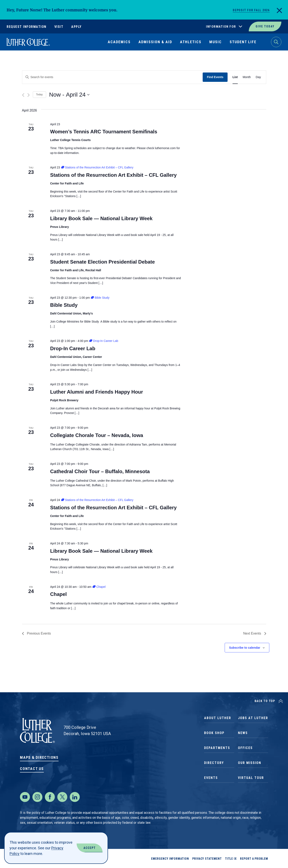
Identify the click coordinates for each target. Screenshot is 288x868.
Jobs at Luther (253, 718)
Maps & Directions (39, 757)
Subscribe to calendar (245, 648)
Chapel (58, 594)
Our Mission (250, 763)
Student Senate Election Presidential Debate (102, 262)
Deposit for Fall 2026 (251, 10)
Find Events (215, 77)
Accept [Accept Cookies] (90, 848)
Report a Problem (254, 859)
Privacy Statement (207, 859)
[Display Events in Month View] (247, 77)
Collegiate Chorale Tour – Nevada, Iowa (97, 435)
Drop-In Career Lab (73, 348)
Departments (217, 748)
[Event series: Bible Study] (100, 298)
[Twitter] (62, 797)
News (243, 733)
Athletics (191, 42)
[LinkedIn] (75, 797)
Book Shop (214, 733)
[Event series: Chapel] (99, 587)
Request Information (27, 27)
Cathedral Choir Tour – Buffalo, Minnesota (100, 471)
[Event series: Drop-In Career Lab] (104, 341)
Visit (59, 27)
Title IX (231, 859)
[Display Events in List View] (235, 77)
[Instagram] (37, 797)
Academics (119, 42)
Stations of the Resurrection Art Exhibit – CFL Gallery (113, 175)
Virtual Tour (251, 778)
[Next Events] (29, 95)
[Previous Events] (23, 95)
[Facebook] (50, 797)
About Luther (218, 718)
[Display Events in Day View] (258, 77)
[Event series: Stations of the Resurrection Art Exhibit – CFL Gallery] (97, 167)
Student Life (243, 42)
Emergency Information (170, 859)
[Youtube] (25, 797)
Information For (221, 27)
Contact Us (32, 769)
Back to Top (265, 701)
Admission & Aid (155, 42)
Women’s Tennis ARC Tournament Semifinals (104, 132)
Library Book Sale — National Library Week (101, 218)
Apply (76, 27)
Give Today (265, 26)
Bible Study (64, 305)
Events (211, 778)
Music (216, 42)
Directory (214, 763)
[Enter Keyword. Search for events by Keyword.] (113, 77)
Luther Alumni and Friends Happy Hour (96, 392)
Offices (245, 748)
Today (39, 95)
